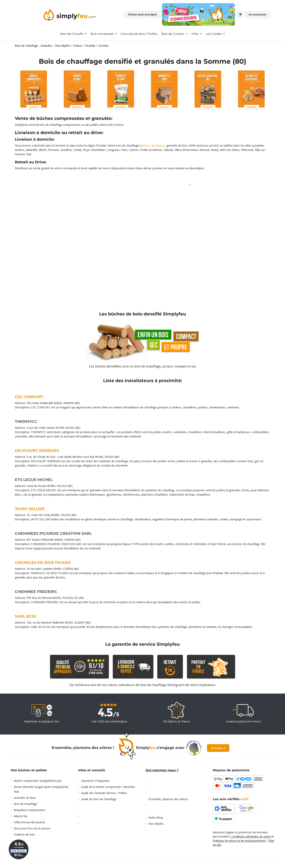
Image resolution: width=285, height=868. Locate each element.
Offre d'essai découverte (29, 822)
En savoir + (218, 748)
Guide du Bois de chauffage (99, 799)
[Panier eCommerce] (240, 14)
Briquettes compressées (29, 810)
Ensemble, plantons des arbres (168, 799)
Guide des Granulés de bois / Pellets (104, 793)
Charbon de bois (24, 834)
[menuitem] (73, 34)
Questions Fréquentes (95, 781)
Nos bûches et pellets (29, 770)
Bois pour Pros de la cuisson (32, 828)
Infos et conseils (92, 770)
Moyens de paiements (231, 770)
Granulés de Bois (25, 798)
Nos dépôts (156, 824)
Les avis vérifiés (231, 799)
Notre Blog (156, 817)
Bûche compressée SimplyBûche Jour (38, 781)
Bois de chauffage (25, 804)
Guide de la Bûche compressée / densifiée (108, 787)
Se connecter (257, 14)
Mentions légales (224, 832)
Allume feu (21, 816)
